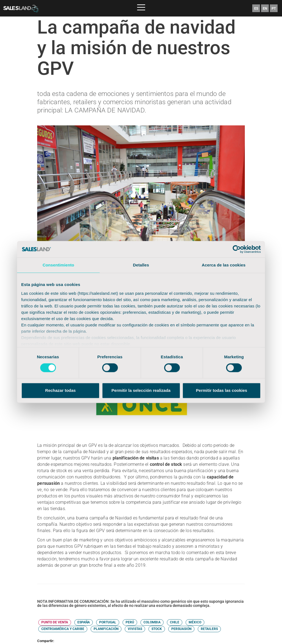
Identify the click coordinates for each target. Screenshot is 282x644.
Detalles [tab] (141, 265)
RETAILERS (209, 629)
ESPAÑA (84, 622)
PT (274, 8)
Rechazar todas (60, 391)
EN (265, 8)
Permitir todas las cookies (222, 391)
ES (256, 8)
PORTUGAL (108, 622)
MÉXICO (195, 622)
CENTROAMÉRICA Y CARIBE (63, 629)
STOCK (157, 629)
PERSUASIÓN (181, 629)
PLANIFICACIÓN (106, 629)
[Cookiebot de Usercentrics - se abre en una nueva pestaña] (237, 249)
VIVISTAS (135, 629)
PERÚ (130, 622)
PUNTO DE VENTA (55, 622)
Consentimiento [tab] (59, 265)
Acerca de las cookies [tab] (224, 265)
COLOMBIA (152, 622)
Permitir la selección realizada (141, 391)
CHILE (175, 622)
